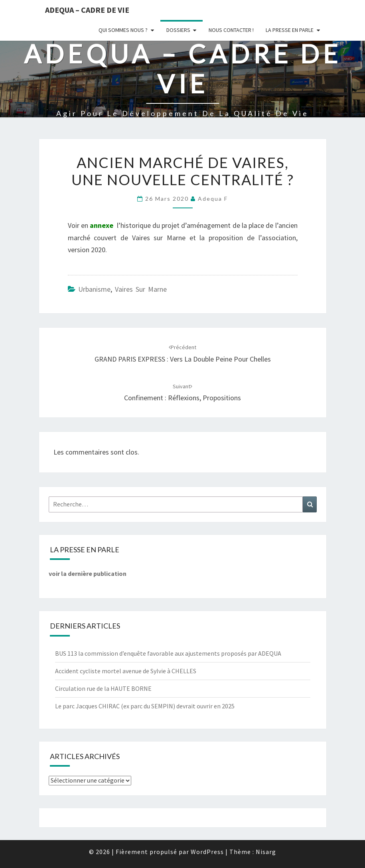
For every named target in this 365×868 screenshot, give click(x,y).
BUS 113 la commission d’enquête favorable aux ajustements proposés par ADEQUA (168, 653)
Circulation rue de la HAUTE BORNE (103, 688)
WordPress (207, 852)
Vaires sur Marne (141, 289)
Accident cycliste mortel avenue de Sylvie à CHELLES (126, 671)
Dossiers (178, 30)
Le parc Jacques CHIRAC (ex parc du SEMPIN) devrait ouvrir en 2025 (145, 706)
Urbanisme (94, 289)
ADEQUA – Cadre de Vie (87, 10)
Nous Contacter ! (231, 30)
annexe (102, 225)
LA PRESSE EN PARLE (290, 30)
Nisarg (266, 852)
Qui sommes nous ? (123, 30)
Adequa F (213, 199)
